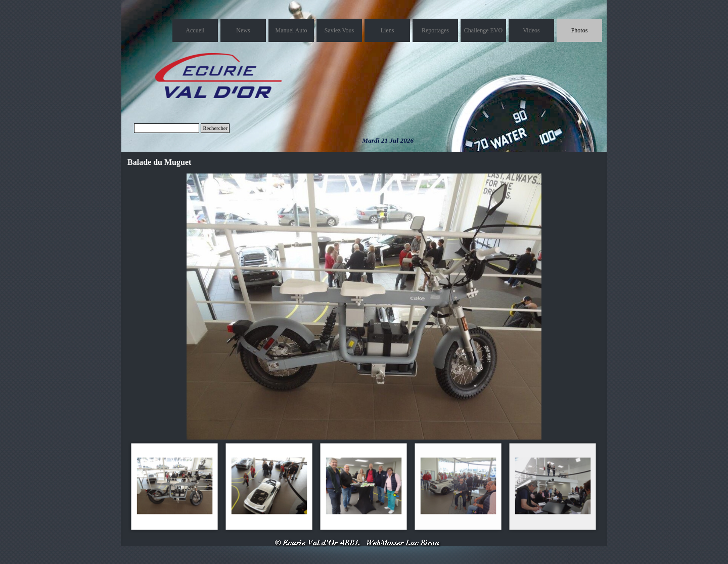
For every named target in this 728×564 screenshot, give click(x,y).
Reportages (435, 30)
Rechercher (215, 128)
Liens (388, 30)
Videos (531, 30)
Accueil (195, 30)
